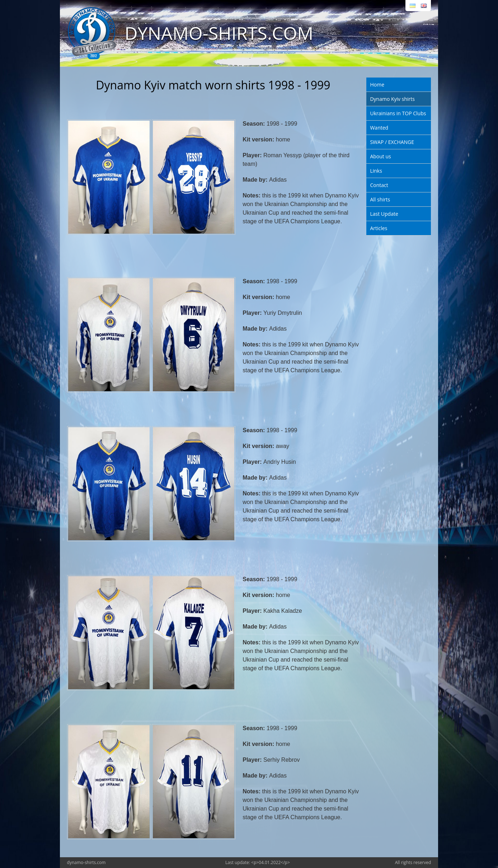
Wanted (379, 128)
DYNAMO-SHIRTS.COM (219, 33)
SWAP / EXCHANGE (392, 142)
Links (376, 171)
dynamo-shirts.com (86, 862)
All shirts (380, 199)
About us (380, 156)
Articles (379, 228)
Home (377, 85)
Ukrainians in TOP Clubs (398, 113)
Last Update (384, 214)
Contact (379, 185)
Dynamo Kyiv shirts (392, 99)
